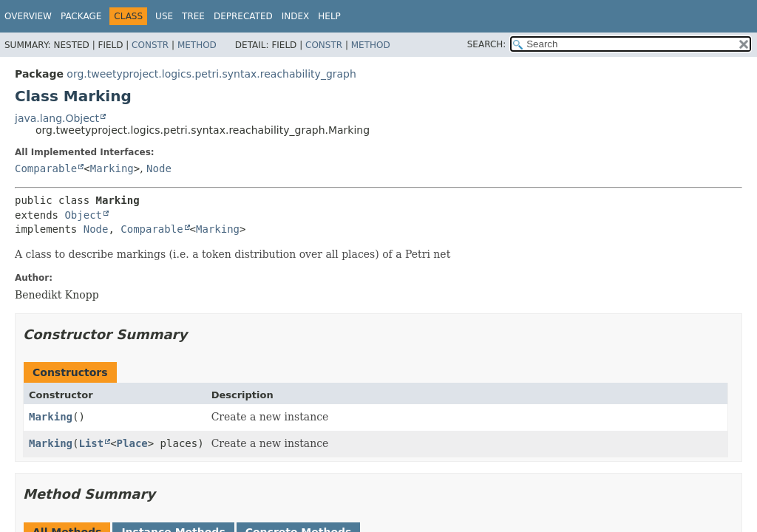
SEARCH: (487, 44)
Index (296, 16)
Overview (28, 16)
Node (159, 168)
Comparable (46, 168)
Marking (112, 168)
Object (83, 215)
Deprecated (243, 16)
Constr (150, 45)
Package (81, 16)
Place (132, 443)
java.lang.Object (57, 118)
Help (329, 16)
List (91, 443)
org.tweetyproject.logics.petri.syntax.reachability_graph (211, 74)
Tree (193, 16)
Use (164, 16)
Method (197, 45)
